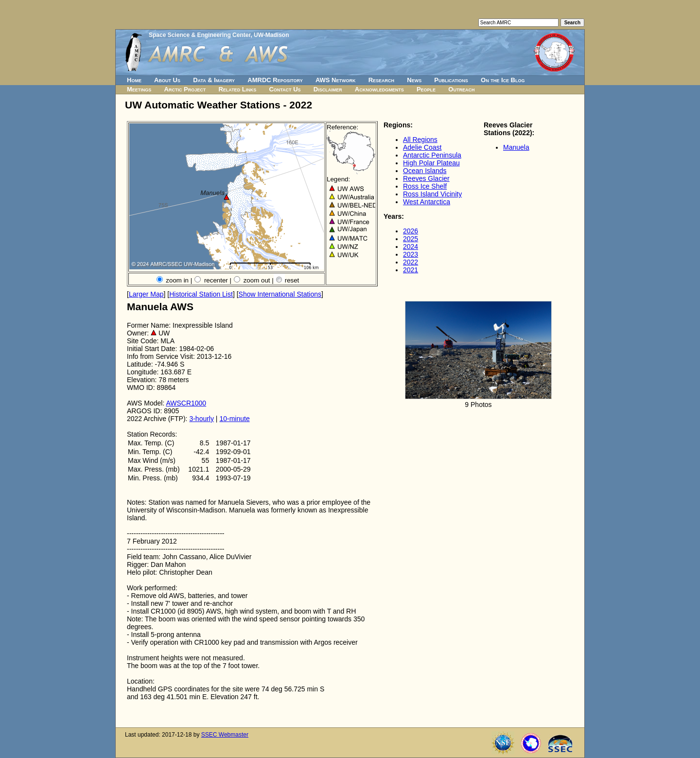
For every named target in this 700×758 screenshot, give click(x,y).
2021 (411, 270)
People (426, 89)
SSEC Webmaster (225, 735)
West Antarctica (427, 202)
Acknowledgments (379, 89)
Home (134, 80)
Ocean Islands (425, 171)
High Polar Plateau (431, 163)
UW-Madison (271, 35)
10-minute (234, 419)
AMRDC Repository (275, 80)
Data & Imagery (214, 80)
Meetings (139, 89)
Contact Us (285, 89)
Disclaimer (328, 89)
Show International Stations (280, 294)
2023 (411, 254)
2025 (411, 239)
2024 (411, 247)
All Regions (420, 140)
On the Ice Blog (503, 80)
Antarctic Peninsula (432, 155)
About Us (167, 80)
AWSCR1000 (186, 403)
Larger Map (146, 294)
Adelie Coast (422, 147)
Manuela (516, 147)
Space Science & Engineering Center (200, 35)
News (414, 80)
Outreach (461, 89)
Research (381, 80)
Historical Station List (201, 294)
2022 (411, 262)
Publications (451, 80)
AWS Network (336, 80)
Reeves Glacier (426, 178)
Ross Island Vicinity (432, 194)
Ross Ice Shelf (425, 186)
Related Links (237, 89)
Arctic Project (185, 89)
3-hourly (201, 419)
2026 (411, 231)
